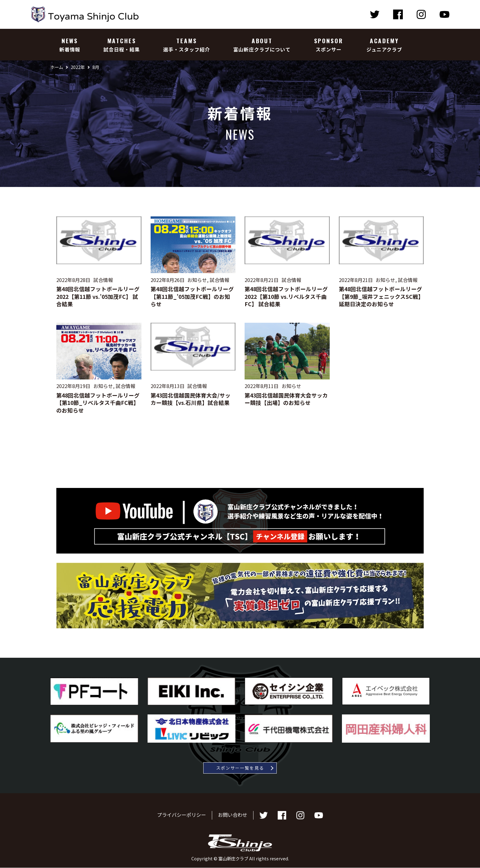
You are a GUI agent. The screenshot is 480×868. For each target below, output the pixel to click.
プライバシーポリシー (182, 815)
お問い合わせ (233, 815)
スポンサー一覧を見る (240, 768)
